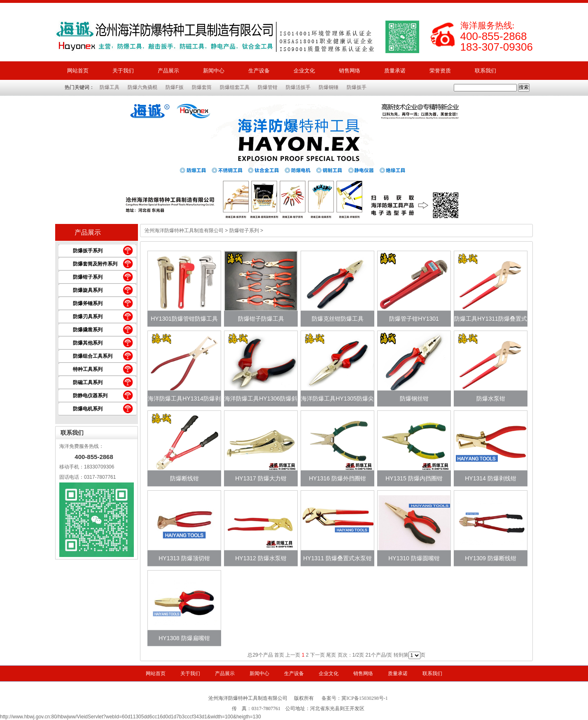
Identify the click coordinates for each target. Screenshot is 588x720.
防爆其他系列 (88, 343)
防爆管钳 (268, 87)
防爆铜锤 (329, 87)
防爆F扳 (174, 87)
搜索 (524, 87)
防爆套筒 (202, 87)
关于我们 (123, 71)
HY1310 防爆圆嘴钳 (414, 558)
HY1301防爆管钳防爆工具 (184, 319)
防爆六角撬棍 (142, 87)
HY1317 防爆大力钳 (261, 478)
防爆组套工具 (235, 87)
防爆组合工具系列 (93, 356)
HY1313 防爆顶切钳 (184, 558)
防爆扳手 (357, 87)
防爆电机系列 (88, 409)
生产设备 (259, 71)
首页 (279, 655)
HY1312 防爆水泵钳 (261, 558)
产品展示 (168, 71)
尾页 (331, 655)
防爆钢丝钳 (414, 398)
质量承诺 (395, 71)
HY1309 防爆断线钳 (490, 558)
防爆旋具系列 (88, 290)
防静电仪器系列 (90, 396)
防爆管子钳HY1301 (414, 319)
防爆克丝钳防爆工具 (338, 319)
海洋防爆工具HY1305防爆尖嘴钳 (337, 401)
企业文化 (304, 71)
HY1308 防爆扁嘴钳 (184, 638)
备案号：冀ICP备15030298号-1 (355, 698)
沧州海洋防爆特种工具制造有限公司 (184, 231)
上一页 (293, 655)
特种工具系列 (88, 369)
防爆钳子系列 (88, 277)
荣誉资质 (440, 71)
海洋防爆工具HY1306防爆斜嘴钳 (261, 401)
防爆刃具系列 (88, 317)
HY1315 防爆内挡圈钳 (414, 478)
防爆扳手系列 (88, 251)
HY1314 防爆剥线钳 (490, 478)
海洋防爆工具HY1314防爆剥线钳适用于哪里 (184, 401)
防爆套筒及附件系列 (95, 264)
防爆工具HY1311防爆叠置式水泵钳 (491, 321)
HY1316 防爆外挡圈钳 (337, 478)
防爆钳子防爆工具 (261, 319)
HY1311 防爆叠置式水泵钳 (337, 558)
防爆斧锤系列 (88, 303)
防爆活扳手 (298, 87)
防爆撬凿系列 (88, 330)
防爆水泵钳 (491, 398)
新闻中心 (214, 71)
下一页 (317, 655)
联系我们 (485, 71)
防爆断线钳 (184, 478)
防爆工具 (110, 87)
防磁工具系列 (88, 382)
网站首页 (78, 71)
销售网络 (350, 71)
